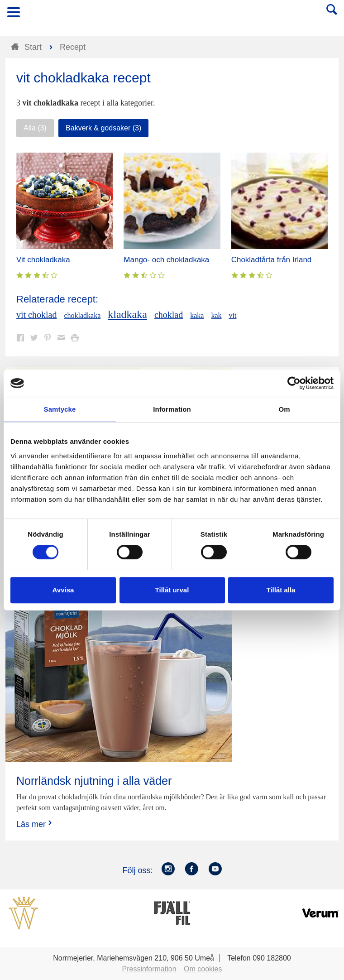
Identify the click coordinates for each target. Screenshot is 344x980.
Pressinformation (149, 969)
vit (233, 315)
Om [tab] (284, 409)
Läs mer (35, 824)
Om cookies (203, 969)
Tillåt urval (172, 590)
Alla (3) (35, 128)
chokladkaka (82, 315)
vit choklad (36, 315)
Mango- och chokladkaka (166, 260)
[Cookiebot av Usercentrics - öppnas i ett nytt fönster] (294, 383)
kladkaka (127, 314)
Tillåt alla (281, 590)
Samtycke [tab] (60, 409)
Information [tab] (172, 409)
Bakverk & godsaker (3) (103, 128)
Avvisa (63, 590)
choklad (169, 315)
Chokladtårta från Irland (272, 260)
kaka (197, 315)
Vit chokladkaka (43, 260)
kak (216, 315)
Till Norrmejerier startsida (172, 15)
